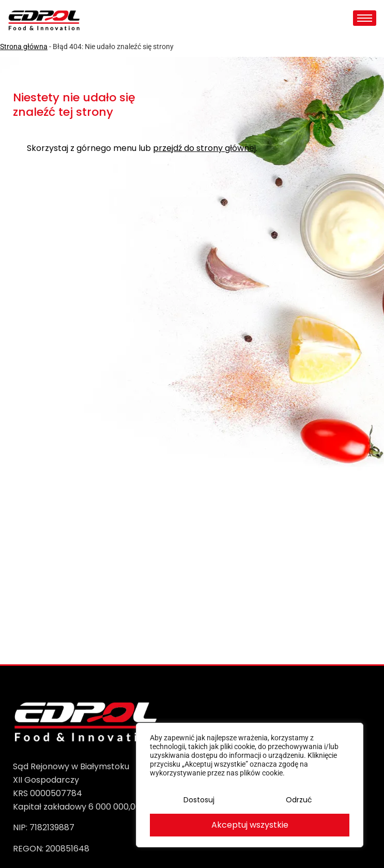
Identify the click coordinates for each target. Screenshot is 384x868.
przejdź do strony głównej (204, 149)
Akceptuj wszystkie (250, 825)
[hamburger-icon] (365, 18)
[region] (250, 786)
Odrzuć (298, 801)
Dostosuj (199, 801)
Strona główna (24, 47)
